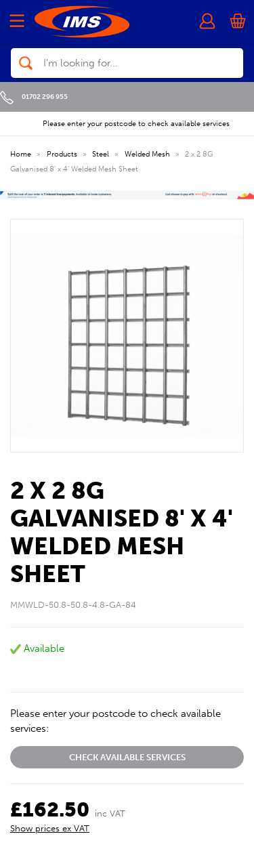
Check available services (127, 757)
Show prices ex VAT (50, 828)
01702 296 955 (34, 97)
